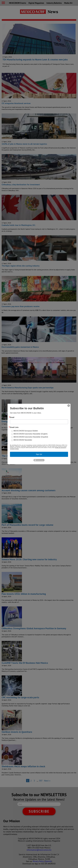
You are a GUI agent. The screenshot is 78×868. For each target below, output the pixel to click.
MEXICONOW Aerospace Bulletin (26, 431)
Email (12, 417)
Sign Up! (39, 454)
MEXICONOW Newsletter (23, 440)
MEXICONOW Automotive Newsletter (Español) (31, 437)
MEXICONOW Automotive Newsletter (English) (31, 434)
